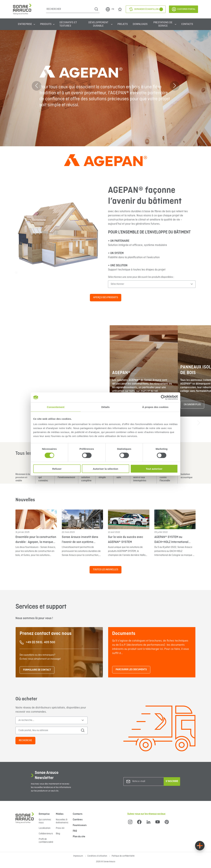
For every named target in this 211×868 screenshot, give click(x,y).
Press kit (60, 828)
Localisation (45, 828)
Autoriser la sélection (106, 469)
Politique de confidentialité (123, 856)
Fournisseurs (80, 825)
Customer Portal (184, 9)
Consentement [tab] (56, 407)
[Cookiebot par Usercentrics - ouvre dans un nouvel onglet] (163, 397)
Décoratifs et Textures (68, 24)
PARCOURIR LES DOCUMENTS (131, 670)
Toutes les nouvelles (105, 570)
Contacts (187, 24)
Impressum (78, 856)
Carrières (78, 820)
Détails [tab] (105, 407)
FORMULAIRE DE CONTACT (37, 670)
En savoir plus (192, 405)
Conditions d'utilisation (98, 856)
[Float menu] (200, 846)
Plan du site (79, 837)
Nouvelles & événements (62, 821)
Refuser (57, 469)
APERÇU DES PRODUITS (106, 298)
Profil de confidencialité (46, 841)
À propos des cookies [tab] (155, 407)
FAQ (75, 831)
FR (110, 9)
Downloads (140, 24)
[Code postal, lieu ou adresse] (47, 730)
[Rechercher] (70, 9)
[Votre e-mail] (146, 781)
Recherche (25, 740)
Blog (58, 834)
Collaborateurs (46, 834)
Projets (123, 24)
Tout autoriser (154, 469)
